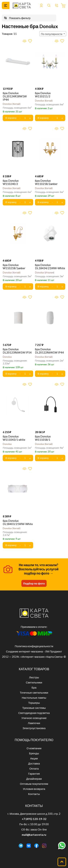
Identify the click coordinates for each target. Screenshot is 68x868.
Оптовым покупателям (34, 784)
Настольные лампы (34, 698)
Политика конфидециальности (34, 646)
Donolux (12, 104)
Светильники (34, 682)
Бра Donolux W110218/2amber (46, 182)
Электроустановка (34, 728)
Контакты (34, 794)
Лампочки (34, 723)
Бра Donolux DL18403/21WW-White (18, 522)
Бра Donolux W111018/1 (43, 438)
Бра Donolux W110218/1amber (14, 266)
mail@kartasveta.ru (34, 835)
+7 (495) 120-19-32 (34, 819)
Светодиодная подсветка (34, 713)
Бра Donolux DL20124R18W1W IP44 (15, 96)
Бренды (34, 753)
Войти (41, 5)
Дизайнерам (34, 779)
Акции (34, 758)
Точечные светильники (34, 693)
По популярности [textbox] (52, 34)
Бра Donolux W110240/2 (11, 182)
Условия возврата (34, 789)
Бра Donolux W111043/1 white (14, 438)
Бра (34, 687)
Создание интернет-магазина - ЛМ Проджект (34, 651)
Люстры (34, 677)
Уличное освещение (34, 718)
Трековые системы (34, 708)
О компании (34, 748)
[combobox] (53, 34)
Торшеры (34, 703)
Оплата (34, 768)
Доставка (34, 763)
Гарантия (34, 774)
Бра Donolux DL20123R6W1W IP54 (17, 351)
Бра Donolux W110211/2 (43, 95)
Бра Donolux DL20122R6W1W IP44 (49, 351)
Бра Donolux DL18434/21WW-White (50, 266)
